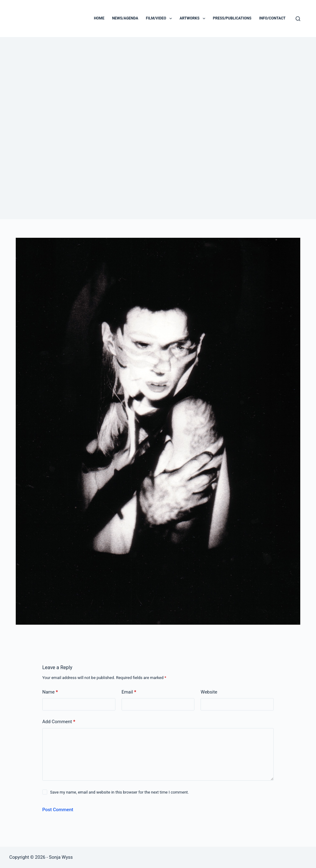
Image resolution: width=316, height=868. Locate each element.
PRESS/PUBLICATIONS (232, 18)
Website (209, 692)
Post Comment (58, 810)
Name (50, 692)
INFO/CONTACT (272, 18)
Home (99, 18)
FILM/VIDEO (160, 19)
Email (129, 692)
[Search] (298, 19)
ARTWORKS (194, 19)
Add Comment (59, 722)
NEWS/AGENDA (125, 18)
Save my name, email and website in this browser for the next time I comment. (119, 792)
